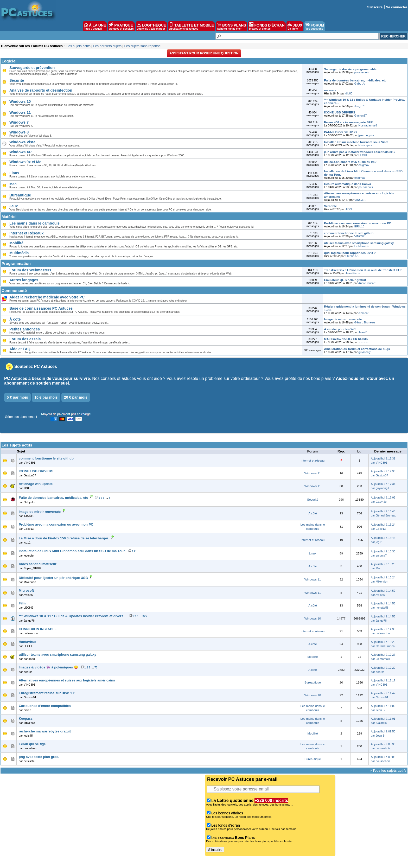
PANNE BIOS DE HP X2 (341, 132)
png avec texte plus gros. (39, 757)
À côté (15, 319)
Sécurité (17, 80)
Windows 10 (20, 101)
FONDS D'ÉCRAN (267, 26)
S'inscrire (375, 7)
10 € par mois (46, 397)
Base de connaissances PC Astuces (41, 308)
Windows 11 (20, 112)
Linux (14, 173)
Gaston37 (361, 116)
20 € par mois (76, 397)
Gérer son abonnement (21, 417)
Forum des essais (25, 339)
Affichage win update (36, 484)
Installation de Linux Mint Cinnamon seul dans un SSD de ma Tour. (72, 551)
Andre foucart (367, 283)
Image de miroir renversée (343, 319)
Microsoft (26, 591)
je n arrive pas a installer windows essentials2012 (360, 152)
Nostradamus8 (368, 125)
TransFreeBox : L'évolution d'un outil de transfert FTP (363, 270)
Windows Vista (22, 142)
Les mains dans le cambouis (34, 223)
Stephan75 (352, 256)
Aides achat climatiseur (38, 564)
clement (363, 313)
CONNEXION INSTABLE (38, 629)
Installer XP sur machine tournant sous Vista (356, 142)
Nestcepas (365, 145)
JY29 (349, 209)
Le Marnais (361, 246)
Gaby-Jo (360, 84)
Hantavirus (27, 642)
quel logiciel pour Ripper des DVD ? (350, 253)
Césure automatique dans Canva (348, 184)
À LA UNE (95, 26)
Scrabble (330, 206)
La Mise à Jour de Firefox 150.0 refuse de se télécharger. (64, 538)
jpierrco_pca (366, 135)
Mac (13, 184)
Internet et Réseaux (26, 233)
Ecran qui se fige (32, 744)
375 (145, 616)
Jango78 (360, 106)
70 (96, 668)
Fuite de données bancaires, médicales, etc (355, 80)
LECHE (363, 155)
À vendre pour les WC (340, 329)
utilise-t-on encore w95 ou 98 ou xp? (350, 162)
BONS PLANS (232, 26)
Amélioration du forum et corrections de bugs (357, 349)
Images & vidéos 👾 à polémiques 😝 (48, 667)
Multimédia (19, 253)
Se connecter (397, 7)
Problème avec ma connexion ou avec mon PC (358, 223)
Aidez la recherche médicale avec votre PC (47, 297)
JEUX (295, 26)
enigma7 (364, 165)
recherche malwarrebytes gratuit (45, 731)
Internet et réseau (313, 460)
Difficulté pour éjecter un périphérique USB (53, 578)
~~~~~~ (363, 342)
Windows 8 (19, 132)
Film (22, 603)
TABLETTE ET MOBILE (192, 26)
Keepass (26, 719)
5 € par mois (17, 397)
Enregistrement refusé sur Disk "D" (47, 693)
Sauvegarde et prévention (32, 68)
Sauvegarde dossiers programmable (350, 69)
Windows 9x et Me (25, 162)
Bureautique (20, 195)
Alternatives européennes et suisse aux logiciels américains (67, 680)
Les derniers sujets (107, 46)
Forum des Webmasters (30, 270)
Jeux (14, 206)
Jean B (363, 332)
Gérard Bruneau (365, 322)
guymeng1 (365, 352)
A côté (313, 513)
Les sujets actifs (78, 46)
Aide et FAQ (20, 349)
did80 (349, 93)
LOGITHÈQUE (151, 26)
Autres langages (24, 280)
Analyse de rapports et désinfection (41, 90)
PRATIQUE (121, 26)
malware (330, 90)
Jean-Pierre (353, 273)
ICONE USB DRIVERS (340, 112)
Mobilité (16, 243)
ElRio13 (359, 226)
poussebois (362, 72)
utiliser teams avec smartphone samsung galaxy (359, 243)
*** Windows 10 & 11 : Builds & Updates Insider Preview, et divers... (72, 616)
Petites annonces (25, 329)
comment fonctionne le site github (349, 233)
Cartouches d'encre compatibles (45, 706)
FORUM (315, 26)
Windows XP (20, 152)
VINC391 (360, 200)
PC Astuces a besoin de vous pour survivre (47, 378)
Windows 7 (19, 122)
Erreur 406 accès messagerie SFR (348, 122)
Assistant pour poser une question (204, 53)
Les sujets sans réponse (142, 46)
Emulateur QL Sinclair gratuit (345, 280)
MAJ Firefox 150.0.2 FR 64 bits (346, 339)
